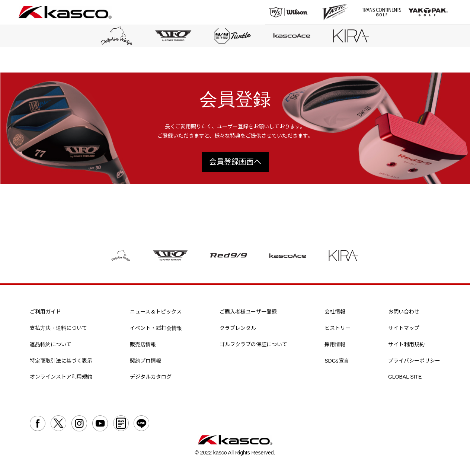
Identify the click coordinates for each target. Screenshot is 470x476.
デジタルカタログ (151, 377)
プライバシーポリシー (414, 361)
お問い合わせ (404, 312)
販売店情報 (143, 344)
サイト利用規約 (406, 344)
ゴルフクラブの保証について (253, 344)
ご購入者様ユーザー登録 (248, 312)
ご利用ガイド (45, 312)
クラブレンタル (238, 328)
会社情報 (335, 312)
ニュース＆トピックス (156, 312)
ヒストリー (338, 328)
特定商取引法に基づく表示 (61, 361)
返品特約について (51, 344)
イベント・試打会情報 (156, 328)
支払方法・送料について (58, 328)
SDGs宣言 (337, 361)
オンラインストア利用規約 (61, 377)
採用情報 (335, 344)
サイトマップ (404, 328)
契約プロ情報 (146, 361)
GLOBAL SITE (405, 377)
